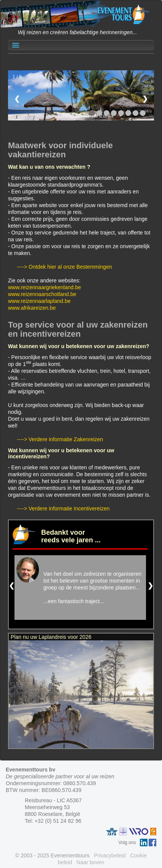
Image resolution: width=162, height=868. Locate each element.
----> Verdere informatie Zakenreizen (60, 439)
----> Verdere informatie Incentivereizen (63, 508)
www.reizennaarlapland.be (39, 301)
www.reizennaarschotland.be (42, 294)
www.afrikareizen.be (32, 308)
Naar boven (90, 862)
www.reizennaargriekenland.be (44, 287)
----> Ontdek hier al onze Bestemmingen (64, 267)
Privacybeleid (110, 855)
